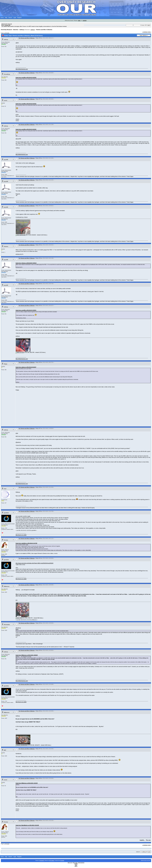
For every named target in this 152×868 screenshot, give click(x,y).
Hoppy (6, 364)
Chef (5, 489)
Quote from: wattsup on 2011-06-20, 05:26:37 (26, 367)
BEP (5, 750)
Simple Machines (81, 863)
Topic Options (143, 35)
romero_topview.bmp (22, 745)
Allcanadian (7, 625)
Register (19, 18)
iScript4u (62, 861)
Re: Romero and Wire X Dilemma (27, 38)
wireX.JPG (19, 618)
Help (6, 18)
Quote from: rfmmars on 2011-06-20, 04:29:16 (26, 263)
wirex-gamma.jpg (21, 235)
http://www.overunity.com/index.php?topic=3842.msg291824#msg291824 (34, 563)
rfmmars (6, 246)
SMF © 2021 (75, 863)
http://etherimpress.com (22, 69)
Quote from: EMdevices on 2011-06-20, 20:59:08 (27, 655)
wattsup (22, 30)
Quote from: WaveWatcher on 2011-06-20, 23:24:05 (27, 825)
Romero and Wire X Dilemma (44, 30)
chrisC (6, 100)
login (79, 20)
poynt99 (6, 160)
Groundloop (7, 74)
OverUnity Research (6, 30)
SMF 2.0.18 (70, 863)
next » (150, 32)
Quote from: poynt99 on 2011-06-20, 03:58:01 (26, 310)
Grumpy (6, 540)
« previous (145, 32)
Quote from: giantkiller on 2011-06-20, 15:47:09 (26, 543)
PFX (50, 861)
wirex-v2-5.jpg (20, 352)
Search (10, 18)
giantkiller (6, 513)
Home (2, 18)
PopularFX (42, 861)
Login (15, 18)
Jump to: (138, 852)
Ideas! (53, 861)
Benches (16, 30)
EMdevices (7, 586)
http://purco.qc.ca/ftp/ (21, 535)
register (85, 20)
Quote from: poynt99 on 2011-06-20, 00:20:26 (26, 78)
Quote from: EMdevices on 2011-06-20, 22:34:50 (27, 783)
